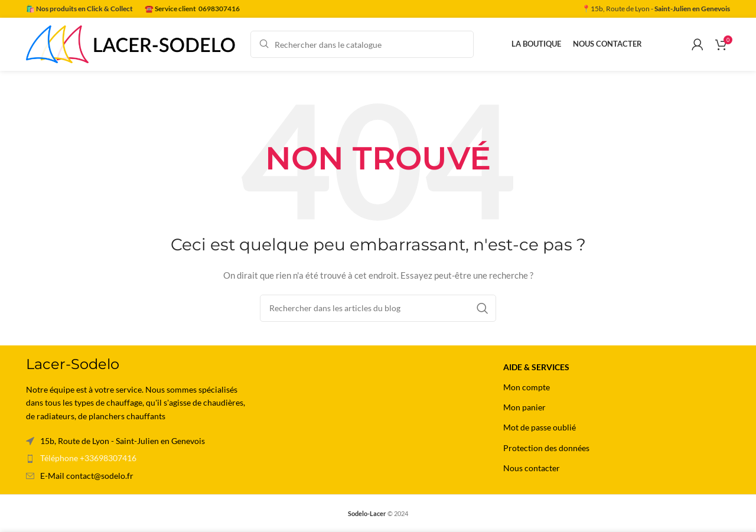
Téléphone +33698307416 (88, 458)
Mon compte (527, 387)
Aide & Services (536, 367)
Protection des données (546, 448)
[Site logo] (132, 43)
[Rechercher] (362, 44)
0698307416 (219, 9)
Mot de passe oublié (540, 427)
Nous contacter (532, 468)
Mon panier (524, 407)
